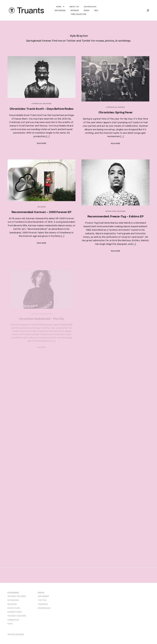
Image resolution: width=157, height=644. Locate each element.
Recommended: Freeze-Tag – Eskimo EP (115, 216)
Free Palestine (79, 14)
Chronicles (37, 104)
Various (121, 107)
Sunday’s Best (15, 612)
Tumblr (86, 41)
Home (59, 7)
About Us (74, 7)
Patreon (75, 10)
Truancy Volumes (17, 596)
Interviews (13, 600)
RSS (96, 10)
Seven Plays (14, 608)
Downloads (111, 211)
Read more (42, 143)
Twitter (71, 41)
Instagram (60, 10)
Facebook (43, 604)
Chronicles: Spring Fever (116, 113)
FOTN (10, 624)
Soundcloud (90, 7)
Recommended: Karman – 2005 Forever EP (42, 212)
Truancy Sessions (17, 616)
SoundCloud (44, 608)
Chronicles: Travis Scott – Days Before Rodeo (42, 109)
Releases (47, 104)
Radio (87, 10)
